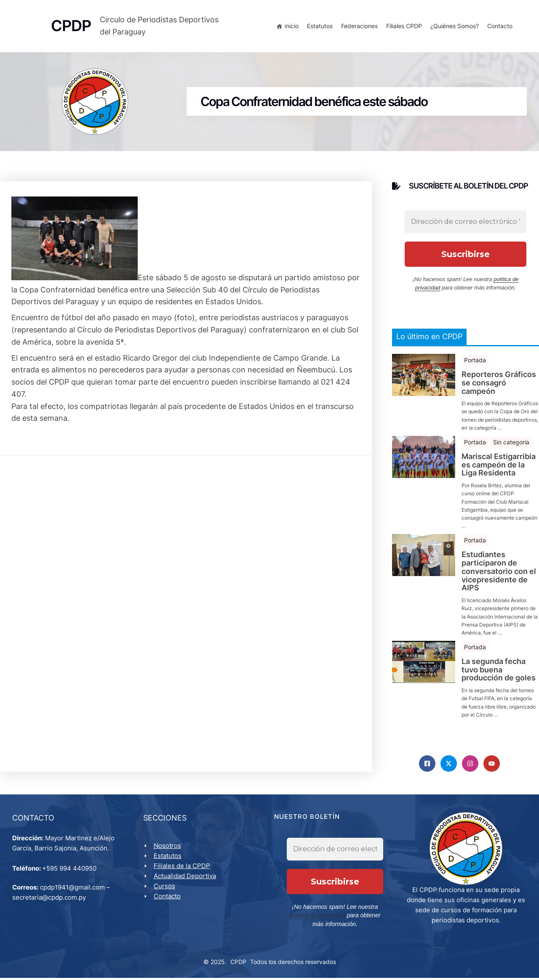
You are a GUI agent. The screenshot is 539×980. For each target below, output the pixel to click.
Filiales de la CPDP (182, 868)
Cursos (165, 888)
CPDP (238, 964)
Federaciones (359, 26)
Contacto (499, 26)
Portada (475, 361)
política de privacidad (319, 918)
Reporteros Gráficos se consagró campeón (499, 384)
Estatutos (319, 26)
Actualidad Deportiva (185, 878)
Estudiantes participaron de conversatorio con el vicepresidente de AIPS (499, 572)
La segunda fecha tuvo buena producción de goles (499, 671)
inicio (291, 26)
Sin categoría (511, 443)
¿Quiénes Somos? (454, 26)
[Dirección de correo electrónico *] (466, 223)
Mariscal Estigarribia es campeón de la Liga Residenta (499, 466)
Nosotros (168, 848)
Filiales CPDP (403, 26)
